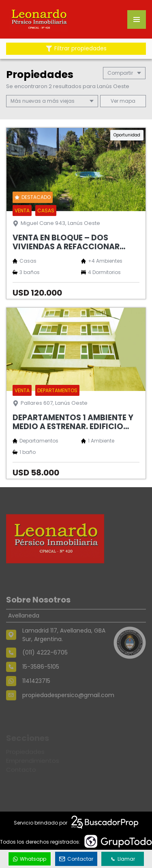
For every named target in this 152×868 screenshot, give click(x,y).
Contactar (76, 859)
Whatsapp (30, 859)
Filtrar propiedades (76, 49)
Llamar (123, 859)
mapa (123, 101)
